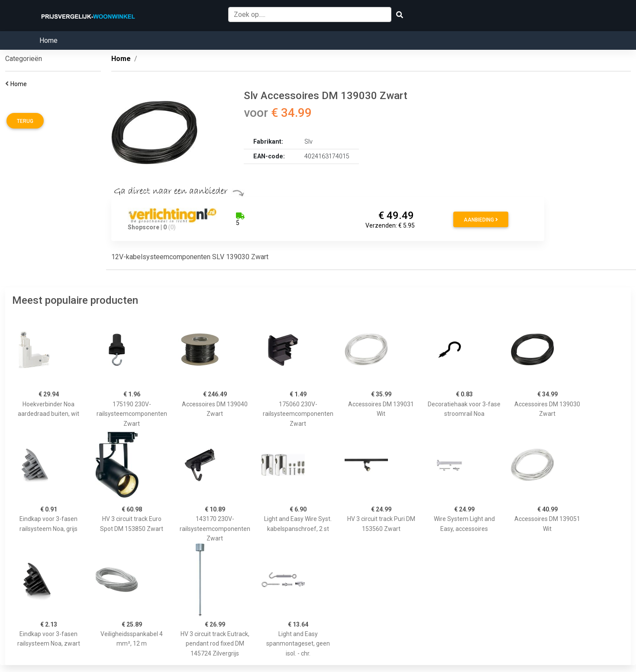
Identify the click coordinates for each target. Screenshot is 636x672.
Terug (25, 121)
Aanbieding (481, 220)
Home (48, 40)
